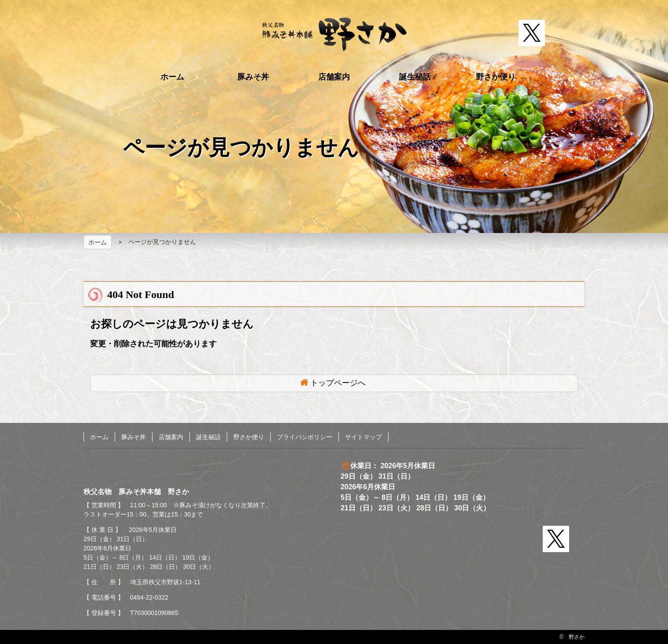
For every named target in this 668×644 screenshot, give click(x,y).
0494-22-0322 (149, 597)
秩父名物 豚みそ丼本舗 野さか (334, 34)
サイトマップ (363, 437)
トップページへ (338, 383)
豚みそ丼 (253, 77)
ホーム (172, 77)
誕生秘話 (415, 77)
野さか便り (496, 77)
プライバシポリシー (305, 437)
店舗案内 (334, 77)
